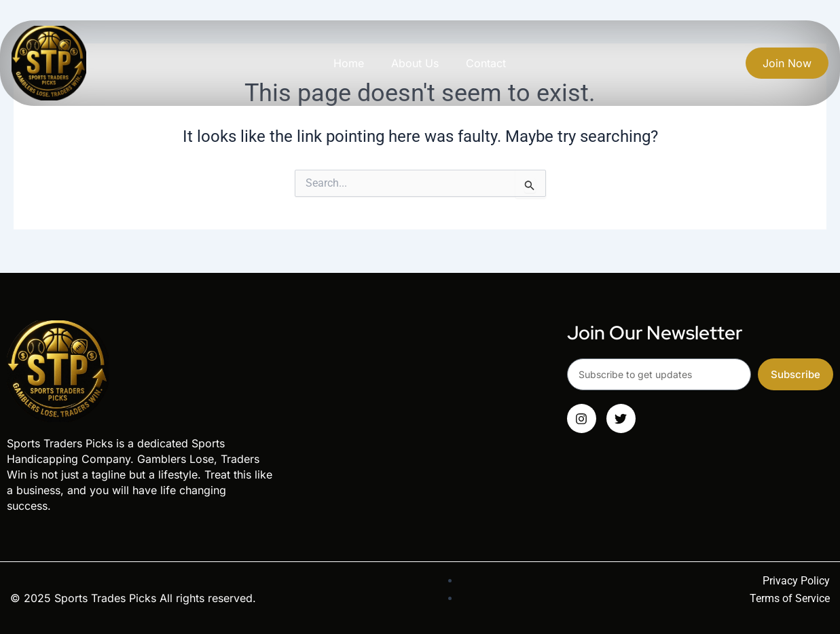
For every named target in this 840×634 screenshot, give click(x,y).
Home (349, 63)
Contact (486, 63)
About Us (415, 63)
